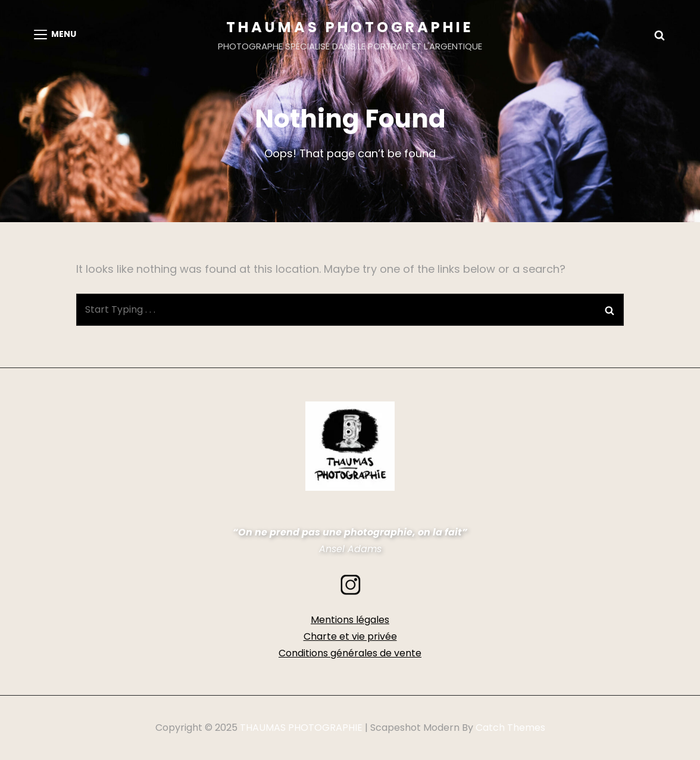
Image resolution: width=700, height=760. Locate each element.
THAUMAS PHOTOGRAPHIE (350, 27)
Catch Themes (510, 728)
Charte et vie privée (350, 636)
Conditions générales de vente (350, 653)
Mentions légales (350, 620)
